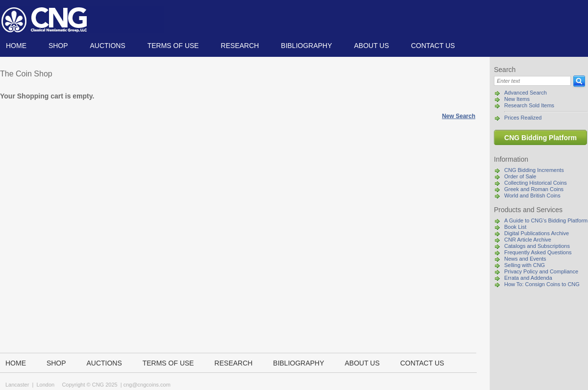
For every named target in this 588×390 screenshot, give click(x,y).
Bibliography (306, 46)
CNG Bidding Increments (534, 170)
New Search (459, 116)
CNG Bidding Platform (540, 138)
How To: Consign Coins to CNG (542, 284)
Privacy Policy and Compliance (541, 271)
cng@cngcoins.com (147, 385)
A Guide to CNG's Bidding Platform (546, 220)
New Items (517, 99)
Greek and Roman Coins (534, 189)
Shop (58, 46)
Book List (515, 227)
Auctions (107, 46)
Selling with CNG (525, 265)
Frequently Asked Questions (538, 252)
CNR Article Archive (528, 240)
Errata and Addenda (528, 278)
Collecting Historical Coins (536, 183)
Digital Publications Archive (537, 233)
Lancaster (17, 385)
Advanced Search (526, 93)
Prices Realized (523, 118)
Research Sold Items (529, 105)
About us (371, 46)
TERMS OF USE (173, 46)
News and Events (525, 259)
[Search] (532, 81)
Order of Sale (520, 176)
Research (240, 46)
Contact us (433, 46)
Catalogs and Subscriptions (537, 246)
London (45, 385)
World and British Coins (532, 195)
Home (16, 46)
